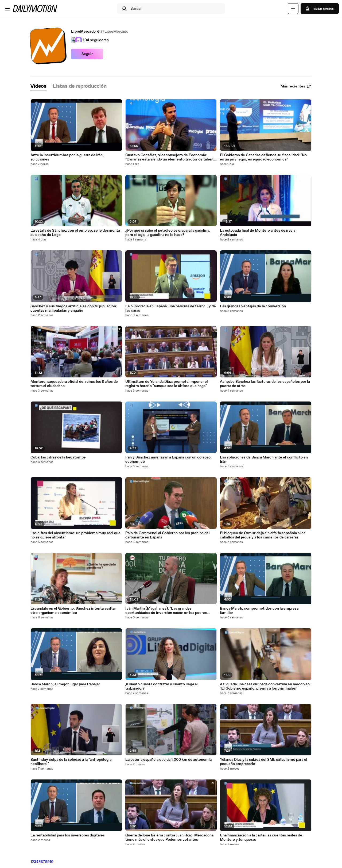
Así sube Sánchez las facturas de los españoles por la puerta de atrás (265, 384)
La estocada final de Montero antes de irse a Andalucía (258, 233)
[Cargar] (293, 9)
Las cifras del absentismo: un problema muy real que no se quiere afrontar (75, 535)
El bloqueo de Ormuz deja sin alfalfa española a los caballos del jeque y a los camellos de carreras (263, 535)
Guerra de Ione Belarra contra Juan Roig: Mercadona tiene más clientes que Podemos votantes (169, 838)
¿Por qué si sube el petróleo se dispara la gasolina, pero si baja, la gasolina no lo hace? (168, 233)
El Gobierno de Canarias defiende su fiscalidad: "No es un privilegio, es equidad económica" (263, 157)
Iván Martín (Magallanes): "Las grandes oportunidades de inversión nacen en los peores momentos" (166, 611)
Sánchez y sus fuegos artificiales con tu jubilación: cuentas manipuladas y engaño (74, 308)
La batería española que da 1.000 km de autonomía (168, 760)
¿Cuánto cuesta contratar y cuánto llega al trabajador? (162, 686)
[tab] (38, 87)
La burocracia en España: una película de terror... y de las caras (171, 308)
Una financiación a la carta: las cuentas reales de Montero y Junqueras (261, 838)
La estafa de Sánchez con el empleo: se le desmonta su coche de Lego (75, 233)
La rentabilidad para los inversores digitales (68, 835)
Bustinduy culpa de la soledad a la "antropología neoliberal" (71, 762)
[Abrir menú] (7, 9)
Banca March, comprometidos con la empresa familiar (259, 611)
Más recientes (296, 86)
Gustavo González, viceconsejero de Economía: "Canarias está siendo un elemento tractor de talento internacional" (171, 157)
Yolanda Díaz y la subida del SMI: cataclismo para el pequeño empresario (264, 762)
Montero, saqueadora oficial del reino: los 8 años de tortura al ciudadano (74, 384)
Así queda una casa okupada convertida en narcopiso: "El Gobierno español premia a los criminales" (265, 686)
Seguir (87, 54)
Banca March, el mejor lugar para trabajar (65, 684)
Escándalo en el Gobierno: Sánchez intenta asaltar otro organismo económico (73, 611)
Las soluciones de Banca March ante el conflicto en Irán (264, 460)
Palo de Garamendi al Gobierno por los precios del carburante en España (168, 535)
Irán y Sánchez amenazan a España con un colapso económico (168, 460)
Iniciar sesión (320, 9)
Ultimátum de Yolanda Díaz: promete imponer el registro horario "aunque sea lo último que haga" (167, 384)
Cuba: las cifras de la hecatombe (58, 457)
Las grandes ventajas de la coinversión (253, 306)
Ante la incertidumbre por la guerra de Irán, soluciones (67, 157)
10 (52, 862)
